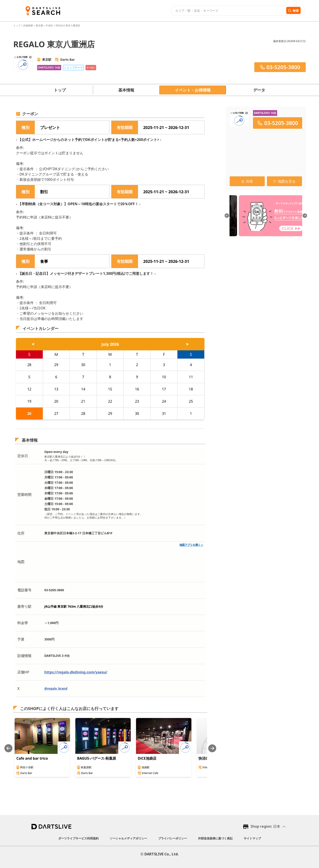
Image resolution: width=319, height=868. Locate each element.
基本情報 (126, 90)
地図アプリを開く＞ (191, 545)
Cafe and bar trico (32, 758)
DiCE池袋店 (147, 758)
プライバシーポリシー (173, 838)
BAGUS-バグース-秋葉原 (97, 758)
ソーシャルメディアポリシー (128, 838)
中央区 (49, 25)
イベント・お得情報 (193, 90)
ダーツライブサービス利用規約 (78, 838)
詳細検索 (28, 25)
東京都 (39, 25)
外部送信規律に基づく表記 (215, 838)
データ (259, 90)
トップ (17, 25)
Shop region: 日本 (265, 826)
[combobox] (228, 11)
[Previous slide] (8, 748)
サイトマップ (252, 838)
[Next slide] (212, 748)
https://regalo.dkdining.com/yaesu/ (76, 672)
